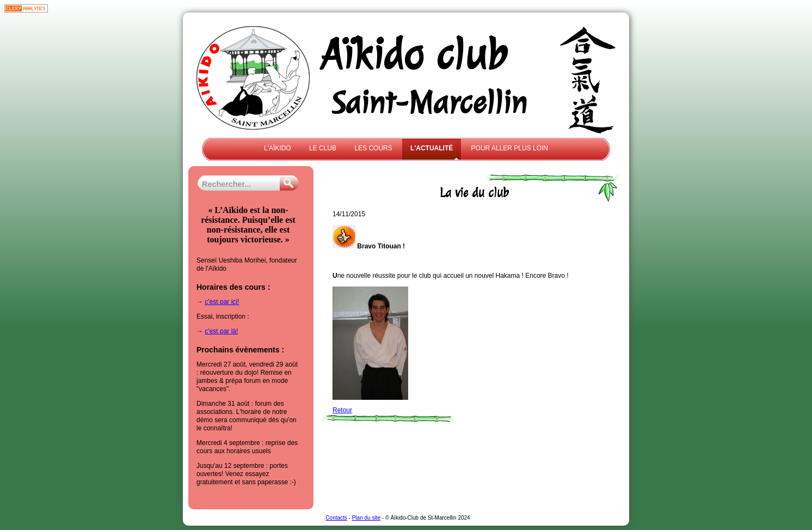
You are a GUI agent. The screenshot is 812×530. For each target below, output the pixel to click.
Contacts (336, 518)
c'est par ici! (222, 302)
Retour (342, 410)
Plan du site (366, 518)
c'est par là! (221, 331)
